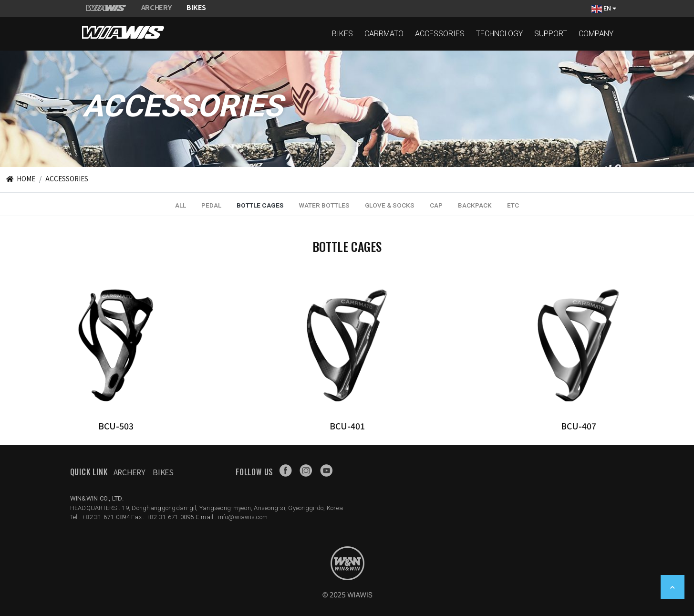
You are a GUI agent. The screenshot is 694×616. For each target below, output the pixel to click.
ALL (181, 205)
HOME (20, 178)
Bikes (163, 472)
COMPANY (596, 34)
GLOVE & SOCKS (390, 205)
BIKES (342, 34)
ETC (513, 205)
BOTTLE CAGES (260, 205)
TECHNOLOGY (499, 34)
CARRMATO (384, 34)
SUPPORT (551, 34)
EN (604, 8)
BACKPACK (475, 205)
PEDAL (211, 205)
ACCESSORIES (440, 34)
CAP (436, 205)
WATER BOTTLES (324, 205)
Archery (129, 472)
